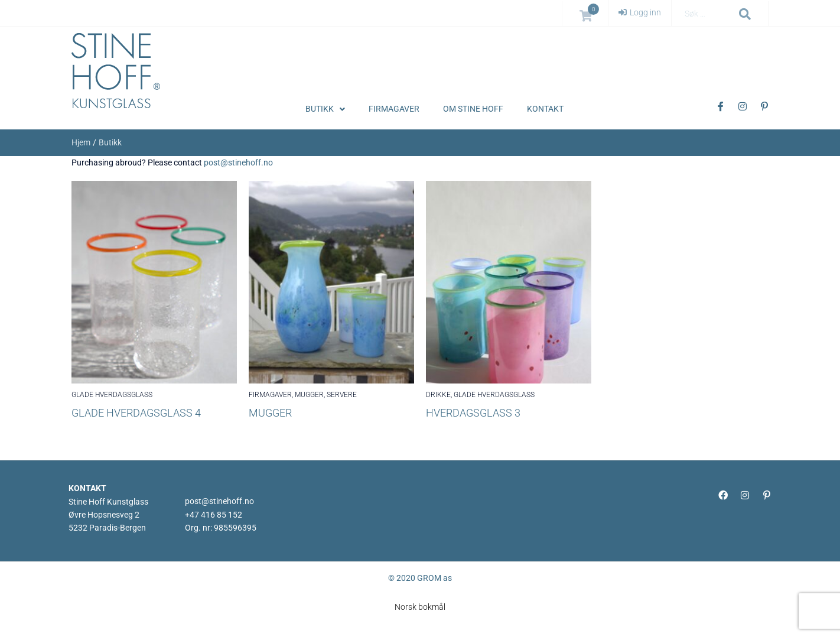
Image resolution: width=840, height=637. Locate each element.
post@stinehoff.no (238, 162)
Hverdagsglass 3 (473, 413)
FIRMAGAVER (270, 395)
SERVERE (342, 395)
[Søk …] (707, 14)
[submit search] (745, 14)
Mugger (270, 413)
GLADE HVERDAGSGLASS (112, 395)
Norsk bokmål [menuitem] (420, 607)
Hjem (81, 142)
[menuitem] (420, 607)
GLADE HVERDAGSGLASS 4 (136, 413)
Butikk (110, 142)
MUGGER (309, 395)
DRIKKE (438, 395)
